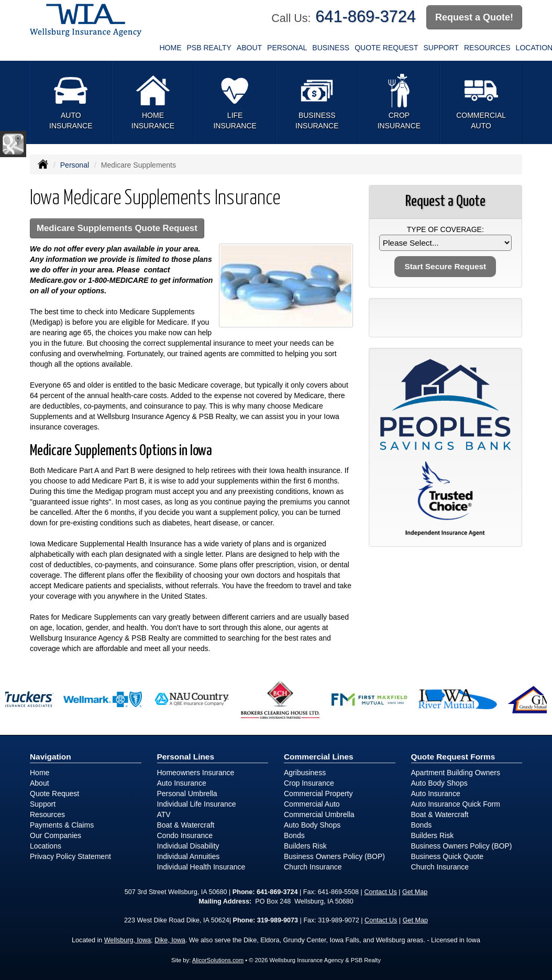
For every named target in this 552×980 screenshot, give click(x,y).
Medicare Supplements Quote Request (117, 228)
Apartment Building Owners (456, 773)
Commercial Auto (312, 804)
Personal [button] (287, 48)
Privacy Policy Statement (70, 856)
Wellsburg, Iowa (128, 940)
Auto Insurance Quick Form (456, 804)
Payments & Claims (62, 825)
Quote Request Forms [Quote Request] (453, 757)
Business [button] (331, 48)
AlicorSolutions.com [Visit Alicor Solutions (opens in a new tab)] (218, 960)
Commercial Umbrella (319, 814)
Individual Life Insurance (197, 804)
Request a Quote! (474, 17)
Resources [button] (487, 48)
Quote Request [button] (386, 48)
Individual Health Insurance (201, 867)
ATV (164, 814)
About (249, 48)
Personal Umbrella (187, 794)
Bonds (294, 835)
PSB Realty (209, 48)
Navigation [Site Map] (51, 757)
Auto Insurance (182, 783)
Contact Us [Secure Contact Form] (380, 892)
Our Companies (56, 835)
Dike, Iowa (170, 940)
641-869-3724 (366, 16)
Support (43, 804)
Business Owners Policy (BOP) (334, 856)
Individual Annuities (189, 856)
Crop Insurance (309, 783)
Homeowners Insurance (196, 773)
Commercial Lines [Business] (319, 757)
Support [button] (441, 48)
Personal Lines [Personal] (186, 757)
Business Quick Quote (448, 856)
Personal (75, 165)
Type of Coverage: (445, 229)
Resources (47, 814)
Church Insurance (313, 867)
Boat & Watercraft (186, 825)
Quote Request (54, 794)
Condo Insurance (185, 835)
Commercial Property (318, 794)
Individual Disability (188, 846)
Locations (46, 846)
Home (171, 48)
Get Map (415, 892)
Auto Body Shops (312, 825)
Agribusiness (305, 773)
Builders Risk (305, 846)
